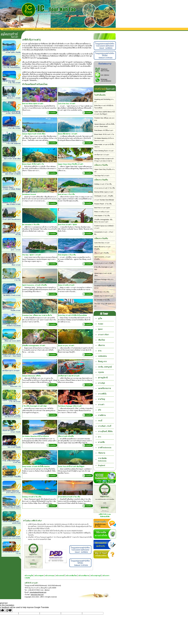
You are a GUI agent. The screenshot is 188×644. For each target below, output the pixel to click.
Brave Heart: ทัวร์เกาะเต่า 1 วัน (33, 164)
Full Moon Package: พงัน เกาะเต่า (70, 406)
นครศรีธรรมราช (104, 388)
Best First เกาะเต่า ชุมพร (102, 208)
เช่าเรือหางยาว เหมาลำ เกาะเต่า (69, 376)
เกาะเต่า (101, 404)
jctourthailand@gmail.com (38, 592)
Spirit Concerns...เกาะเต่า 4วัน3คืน (35, 285)
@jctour (107, 75)
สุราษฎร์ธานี (103, 378)
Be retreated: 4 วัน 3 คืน (31, 225)
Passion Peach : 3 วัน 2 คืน (103, 204)
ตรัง (99, 410)
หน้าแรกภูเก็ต (7, 29)
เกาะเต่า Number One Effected (104, 200)
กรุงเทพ (101, 372)
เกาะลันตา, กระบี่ (105, 426)
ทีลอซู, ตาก (102, 361)
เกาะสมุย (101, 383)
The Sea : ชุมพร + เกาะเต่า (32, 255)
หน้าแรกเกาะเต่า (18, 29)
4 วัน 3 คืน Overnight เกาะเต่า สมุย (34, 406)
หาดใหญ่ (101, 399)
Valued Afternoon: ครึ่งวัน (31, 376)
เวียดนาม (102, 453)
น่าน (100, 351)
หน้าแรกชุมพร (29, 29)
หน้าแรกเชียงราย (72, 29)
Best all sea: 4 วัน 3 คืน (66, 194)
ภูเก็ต (100, 318)
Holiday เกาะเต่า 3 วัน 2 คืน (32, 497)
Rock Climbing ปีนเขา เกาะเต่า (104, 151)
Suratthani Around (29, 194)
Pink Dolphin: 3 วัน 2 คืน (67, 255)
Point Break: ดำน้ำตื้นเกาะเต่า (104, 130)
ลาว (99, 437)
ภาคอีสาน (102, 415)
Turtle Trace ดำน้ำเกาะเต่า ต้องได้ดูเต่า (71, 467)
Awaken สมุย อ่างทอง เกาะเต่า (104, 296)
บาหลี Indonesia (105, 448)
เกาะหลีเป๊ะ (102, 394)
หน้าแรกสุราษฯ (49, 29)
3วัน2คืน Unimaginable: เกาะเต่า (34, 346)
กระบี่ (100, 421)
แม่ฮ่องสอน (102, 356)
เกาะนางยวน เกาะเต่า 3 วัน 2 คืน (69, 497)
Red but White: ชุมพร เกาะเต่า (104, 192)
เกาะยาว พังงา (103, 335)
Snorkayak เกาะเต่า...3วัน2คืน (104, 196)
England (101, 465)
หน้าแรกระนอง (39, 29)
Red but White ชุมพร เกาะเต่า (33, 104)
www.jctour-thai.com (37, 595)
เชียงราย (101, 345)
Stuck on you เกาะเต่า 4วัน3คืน (104, 263)
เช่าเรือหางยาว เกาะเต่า (102, 155)
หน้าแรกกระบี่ (60, 576)
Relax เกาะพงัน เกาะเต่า (66, 285)
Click (49, 539)
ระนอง (100, 324)
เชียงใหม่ (101, 340)
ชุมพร (100, 329)
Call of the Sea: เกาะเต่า (67, 104)
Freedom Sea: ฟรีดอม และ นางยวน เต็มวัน (37, 315)
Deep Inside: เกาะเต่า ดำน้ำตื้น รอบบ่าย (36, 467)
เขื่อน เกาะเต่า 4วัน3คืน (66, 436)
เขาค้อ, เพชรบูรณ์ (105, 367)
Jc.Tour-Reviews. (43, 58)
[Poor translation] (9, 610)
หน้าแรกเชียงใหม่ (60, 29)
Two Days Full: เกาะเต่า (102, 176)
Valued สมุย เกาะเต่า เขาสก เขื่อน (34, 134)
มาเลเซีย (101, 442)
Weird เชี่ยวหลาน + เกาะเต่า (68, 134)
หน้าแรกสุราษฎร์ (96, 576)
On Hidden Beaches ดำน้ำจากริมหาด (35, 436)
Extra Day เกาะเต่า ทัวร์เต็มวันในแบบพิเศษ (72, 315)
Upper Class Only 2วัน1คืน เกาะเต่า (71, 164)
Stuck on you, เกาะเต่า (66, 346)
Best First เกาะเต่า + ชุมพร (67, 225)
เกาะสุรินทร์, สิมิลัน (105, 431)
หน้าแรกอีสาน (83, 29)
